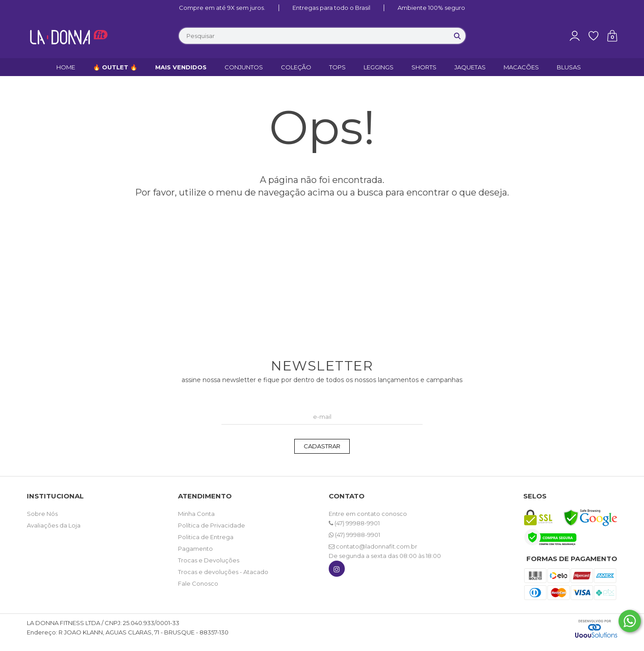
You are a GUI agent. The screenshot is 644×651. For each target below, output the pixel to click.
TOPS (337, 67)
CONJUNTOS (244, 67)
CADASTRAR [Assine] (322, 446)
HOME (66, 67)
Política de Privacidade (212, 525)
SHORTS (424, 67)
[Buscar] (458, 36)
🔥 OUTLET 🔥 (115, 67)
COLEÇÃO (296, 67)
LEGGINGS (379, 67)
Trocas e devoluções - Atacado (223, 572)
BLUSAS (569, 67)
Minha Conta (196, 514)
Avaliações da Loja (54, 525)
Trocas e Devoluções (209, 560)
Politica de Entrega (206, 537)
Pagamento (195, 549)
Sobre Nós (42, 514)
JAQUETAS (470, 67)
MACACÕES (521, 67)
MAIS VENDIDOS (181, 67)
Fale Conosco (198, 583)
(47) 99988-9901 (354, 523)
